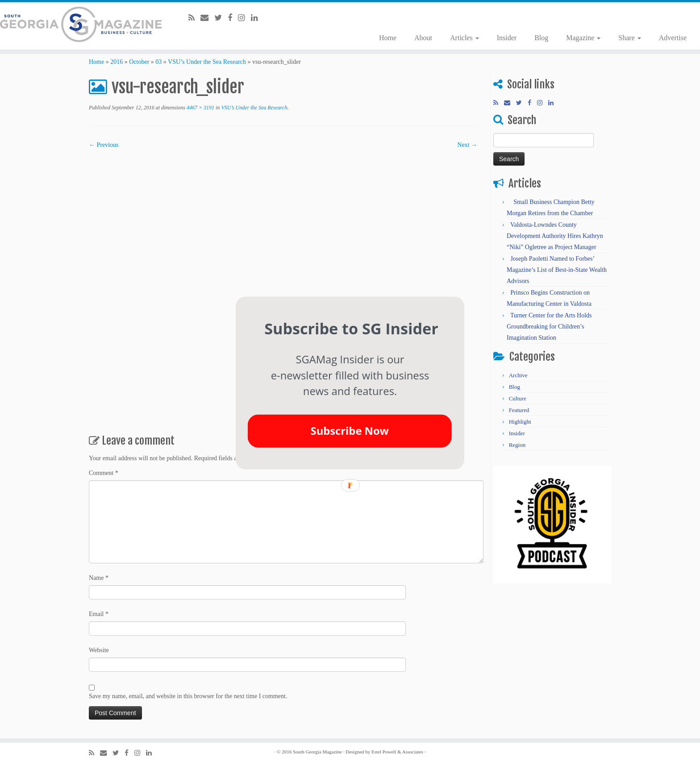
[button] (352, 328)
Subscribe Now (350, 431)
